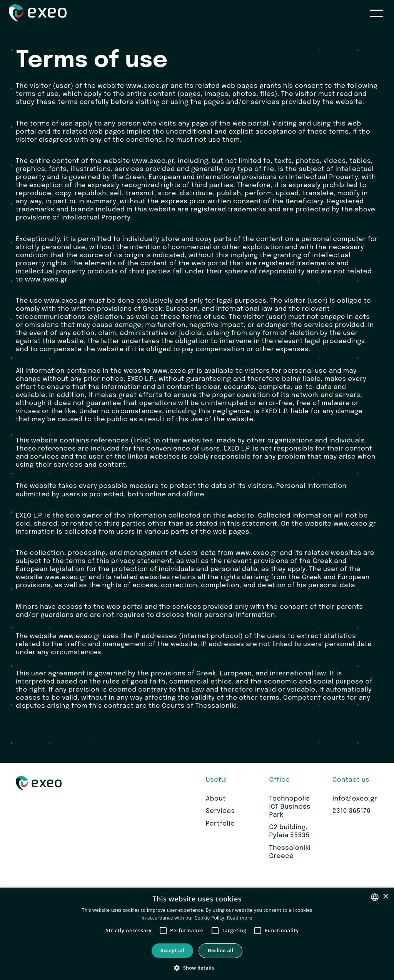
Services (220, 811)
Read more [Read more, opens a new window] (240, 918)
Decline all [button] (221, 951)
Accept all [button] (172, 951)
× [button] (385, 897)
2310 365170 (351, 811)
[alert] (197, 934)
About (216, 799)
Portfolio (220, 824)
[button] (197, 967)
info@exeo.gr (355, 799)
